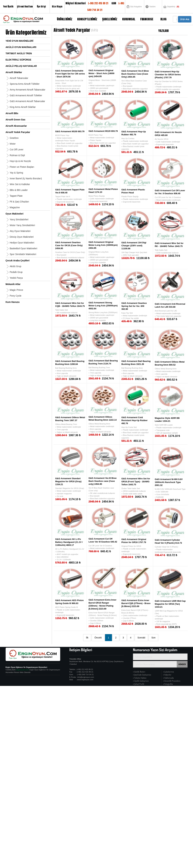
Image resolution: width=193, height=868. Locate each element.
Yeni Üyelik (8, 7)
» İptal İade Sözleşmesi (142, 675)
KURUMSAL (129, 19)
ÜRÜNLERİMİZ (65, 19)
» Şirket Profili (139, 684)
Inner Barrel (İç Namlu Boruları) (26, 178)
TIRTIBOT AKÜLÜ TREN (19, 53)
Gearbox (14, 138)
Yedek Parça (16, 278)
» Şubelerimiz (169, 672)
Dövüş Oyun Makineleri (22, 237)
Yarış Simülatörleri (19, 219)
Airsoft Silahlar (14, 72)
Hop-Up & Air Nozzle (20, 161)
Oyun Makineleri (15, 214)
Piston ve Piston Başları (22, 167)
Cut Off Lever (17, 150)
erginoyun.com (23, 670)
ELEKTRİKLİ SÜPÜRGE (19, 60)
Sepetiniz (173, 7)
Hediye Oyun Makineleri (22, 243)
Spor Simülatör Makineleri (23, 254)
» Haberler (167, 675)
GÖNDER (182, 664)
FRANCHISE (147, 19)
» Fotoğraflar (168, 684)
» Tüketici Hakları (140, 678)
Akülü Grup (16, 266)
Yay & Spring (16, 173)
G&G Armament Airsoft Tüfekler (26, 95)
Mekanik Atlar (13, 284)
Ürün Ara (185, 19)
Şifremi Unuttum (25, 7)
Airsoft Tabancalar (19, 78)
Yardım (152, 7)
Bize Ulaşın (57, 7)
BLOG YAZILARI (163, 21)
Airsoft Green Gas (16, 120)
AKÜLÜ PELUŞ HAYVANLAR (21, 66)
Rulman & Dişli (17, 155)
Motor (13, 144)
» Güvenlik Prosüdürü (172, 681)
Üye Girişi (41, 7)
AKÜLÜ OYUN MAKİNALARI (21, 47)
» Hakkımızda (168, 678)
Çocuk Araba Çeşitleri (18, 260)
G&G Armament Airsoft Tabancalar (27, 101)
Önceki (98, 638)
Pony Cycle (16, 296)
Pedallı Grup (16, 272)
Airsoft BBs (12, 113)
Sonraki (141, 638)
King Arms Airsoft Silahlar (23, 107)
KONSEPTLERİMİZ (87, 19)
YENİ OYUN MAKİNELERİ (20, 41)
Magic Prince (16, 290)
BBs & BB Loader (19, 190)
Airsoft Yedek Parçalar (18, 132)
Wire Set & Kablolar (20, 184)
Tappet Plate (16, 196)
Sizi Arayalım (136, 7)
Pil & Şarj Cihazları (19, 202)
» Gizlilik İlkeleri (139, 672)
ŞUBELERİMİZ (110, 19)
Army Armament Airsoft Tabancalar (28, 90)
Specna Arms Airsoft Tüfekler (25, 84)
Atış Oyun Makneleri (20, 231)
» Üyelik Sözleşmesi (141, 681)
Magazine (15, 207)
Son (153, 638)
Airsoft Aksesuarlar (16, 126)
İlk (87, 638)
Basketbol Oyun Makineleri (24, 248)
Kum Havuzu (13, 302)
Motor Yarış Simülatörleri (22, 225)
